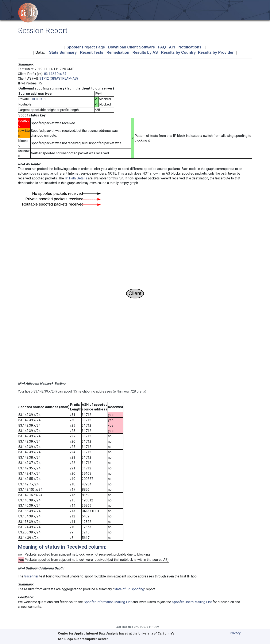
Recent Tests (92, 52)
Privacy (235, 633)
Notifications (190, 47)
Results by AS (145, 52)
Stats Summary (63, 52)
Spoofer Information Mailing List (108, 602)
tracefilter (31, 576)
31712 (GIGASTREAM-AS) (59, 78)
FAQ (162, 47)
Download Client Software (131, 47)
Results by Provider (216, 52)
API (172, 47)
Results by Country (178, 52)
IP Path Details (76, 178)
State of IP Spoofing (129, 589)
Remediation (118, 52)
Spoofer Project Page (86, 47)
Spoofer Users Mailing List (192, 602)
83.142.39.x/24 (55, 74)
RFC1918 (39, 99)
